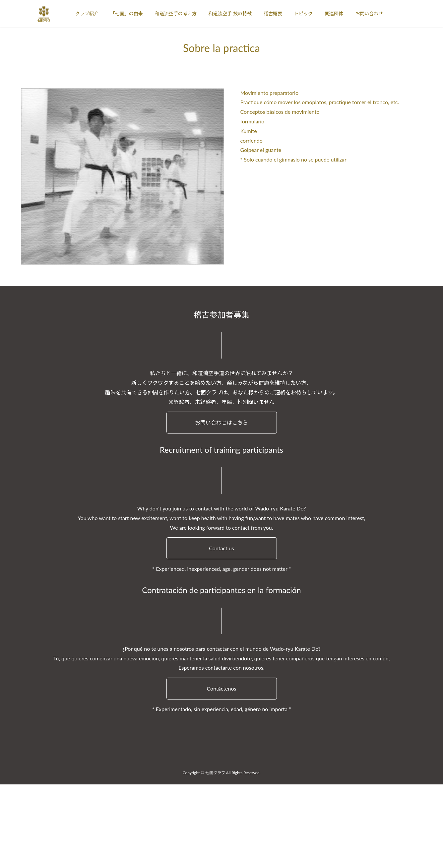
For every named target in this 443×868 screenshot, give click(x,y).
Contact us (221, 548)
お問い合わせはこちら (221, 422)
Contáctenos (222, 688)
